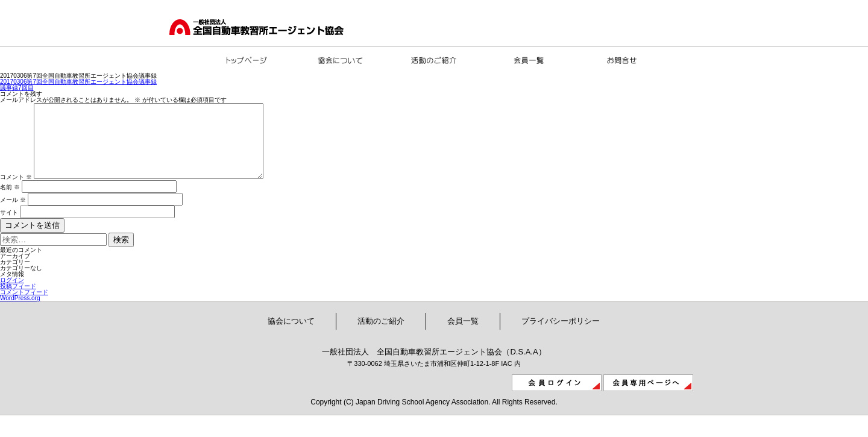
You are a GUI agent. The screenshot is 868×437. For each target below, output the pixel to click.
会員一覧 (463, 335)
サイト (9, 227)
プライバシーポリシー (561, 335)
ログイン (12, 294)
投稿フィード (18, 300)
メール (13, 214)
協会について (291, 335)
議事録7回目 (17, 88)
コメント (16, 191)
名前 (10, 202)
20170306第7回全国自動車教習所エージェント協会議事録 (78, 82)
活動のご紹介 (381, 335)
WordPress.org (20, 313)
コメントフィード (24, 307)
